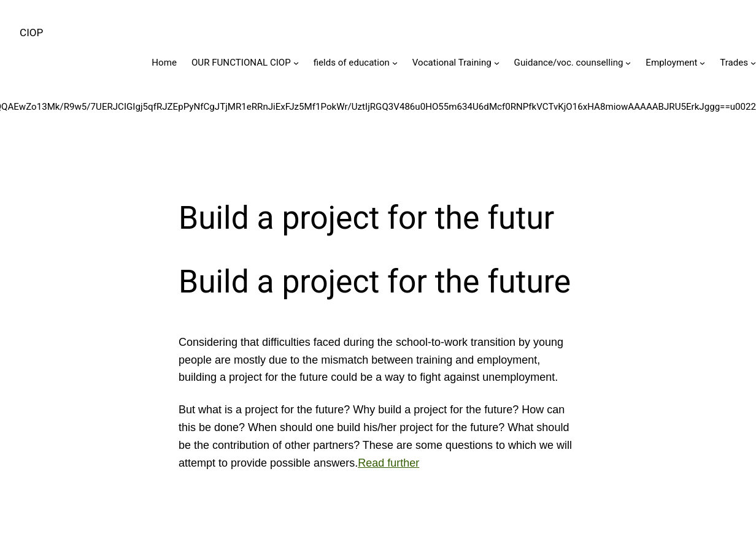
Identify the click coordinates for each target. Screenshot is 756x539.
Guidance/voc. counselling (569, 63)
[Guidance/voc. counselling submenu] (628, 63)
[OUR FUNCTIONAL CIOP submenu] (296, 63)
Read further (388, 463)
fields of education (352, 63)
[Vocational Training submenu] (497, 63)
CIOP (31, 32)
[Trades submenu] (753, 63)
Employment (671, 63)
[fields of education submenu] (395, 63)
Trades (734, 63)
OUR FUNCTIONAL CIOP (241, 63)
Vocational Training (452, 63)
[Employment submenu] (702, 63)
